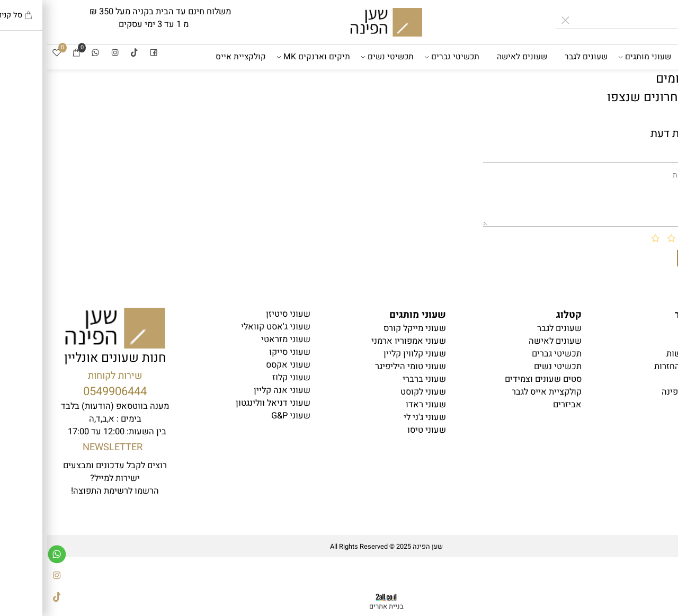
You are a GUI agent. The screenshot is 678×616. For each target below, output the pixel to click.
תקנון (661, 341)
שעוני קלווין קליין (368, 354)
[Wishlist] (10, 54)
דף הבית (655, 57)
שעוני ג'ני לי (378, 417)
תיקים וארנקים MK (268, 57)
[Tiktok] (87, 54)
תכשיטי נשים (342, 57)
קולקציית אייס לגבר (499, 392)
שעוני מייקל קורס (368, 328)
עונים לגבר (512, 328)
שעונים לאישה (475, 57)
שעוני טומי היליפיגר (363, 367)
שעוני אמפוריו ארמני (362, 341)
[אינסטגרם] (68, 54)
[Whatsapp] (48, 54)
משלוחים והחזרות (639, 367)
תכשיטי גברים (406, 57)
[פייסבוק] (106, 54)
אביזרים (654, 82)
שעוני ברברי (377, 379)
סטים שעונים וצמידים (496, 379)
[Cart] (29, 54)
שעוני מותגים (599, 57)
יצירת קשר (651, 379)
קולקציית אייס (194, 57)
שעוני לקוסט (376, 392)
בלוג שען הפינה (642, 392)
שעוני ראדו (379, 405)
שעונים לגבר (539, 57)
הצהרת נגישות (645, 354)
